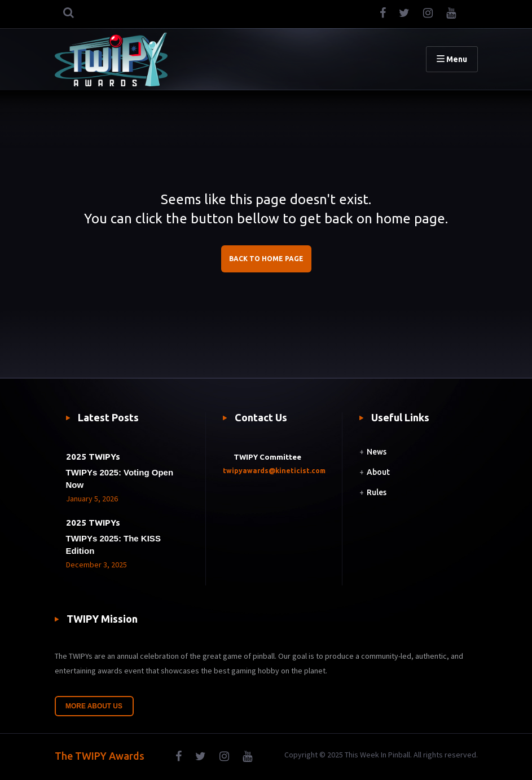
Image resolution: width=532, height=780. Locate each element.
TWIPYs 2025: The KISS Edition (113, 545)
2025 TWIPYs (93, 457)
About (378, 472)
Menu (452, 59)
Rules (377, 492)
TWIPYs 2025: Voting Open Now (120, 479)
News (377, 452)
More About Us (94, 706)
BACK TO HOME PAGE (266, 259)
